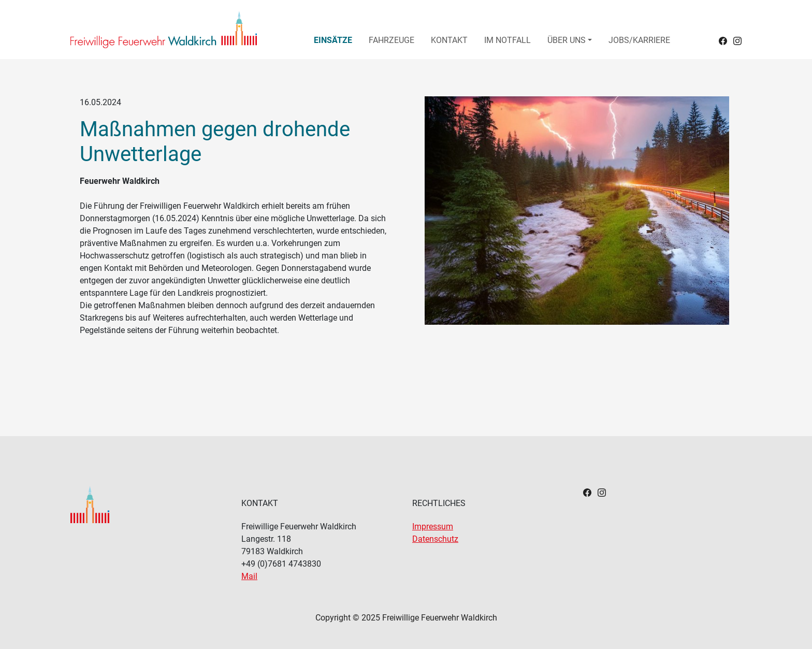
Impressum (433, 527)
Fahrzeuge (392, 40)
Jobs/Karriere (639, 40)
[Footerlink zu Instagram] (602, 492)
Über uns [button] (567, 40)
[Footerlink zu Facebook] (587, 492)
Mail (249, 576)
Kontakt (449, 40)
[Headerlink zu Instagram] (737, 40)
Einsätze (333, 40)
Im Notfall (508, 40)
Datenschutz (435, 539)
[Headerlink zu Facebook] (723, 40)
